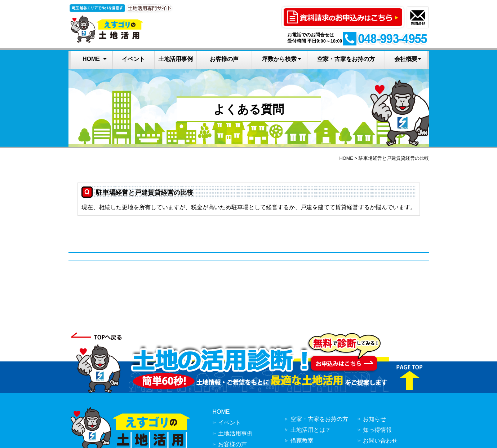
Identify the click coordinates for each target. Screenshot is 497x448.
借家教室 (302, 441)
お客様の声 (224, 59)
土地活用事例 (176, 59)
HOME (91, 59)
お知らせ (374, 419)
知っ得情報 (377, 430)
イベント (133, 59)
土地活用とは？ (311, 430)
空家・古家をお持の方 (346, 59)
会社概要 (406, 59)
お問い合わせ (380, 441)
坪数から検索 (279, 59)
